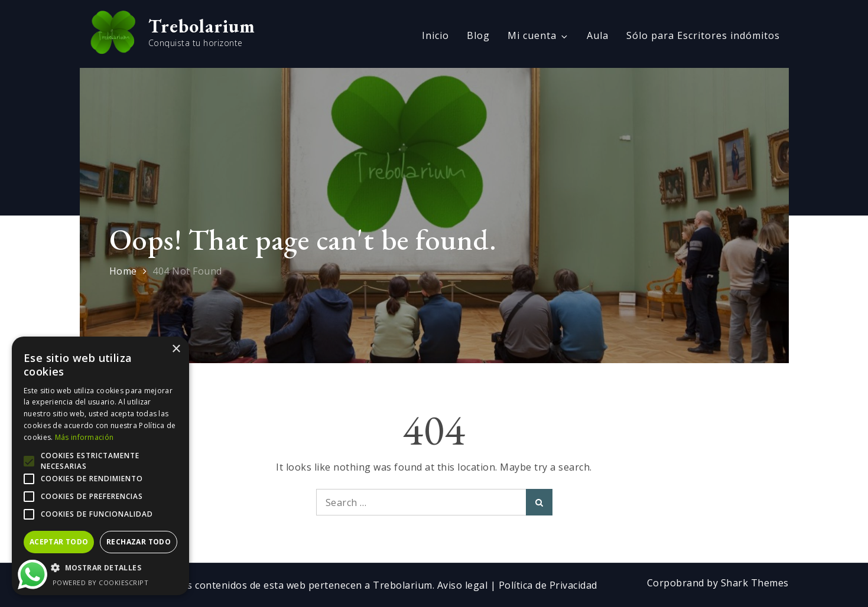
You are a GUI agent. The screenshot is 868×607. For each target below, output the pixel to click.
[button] (100, 568)
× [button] (176, 349)
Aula (598, 35)
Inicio (435, 35)
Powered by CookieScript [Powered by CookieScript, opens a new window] (101, 582)
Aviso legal (464, 585)
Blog (478, 35)
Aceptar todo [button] (59, 542)
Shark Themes (755, 583)
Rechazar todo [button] (139, 542)
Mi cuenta (538, 35)
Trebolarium (202, 26)
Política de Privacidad (548, 585)
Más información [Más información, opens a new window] (84, 437)
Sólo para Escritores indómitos (703, 35)
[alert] (100, 466)
